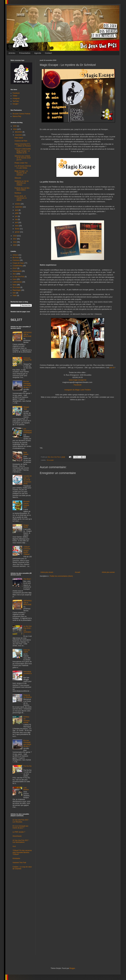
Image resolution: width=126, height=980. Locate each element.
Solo (14, 293)
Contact (48, 53)
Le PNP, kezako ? (19, 832)
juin (16, 216)
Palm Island (19, 138)
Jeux (14, 274)
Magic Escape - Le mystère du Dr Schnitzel (21, 173)
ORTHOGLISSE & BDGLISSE (28, 334)
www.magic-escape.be (78, 380)
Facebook (78, 385)
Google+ (16, 104)
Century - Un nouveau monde (27, 720)
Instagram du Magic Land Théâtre (78, 390)
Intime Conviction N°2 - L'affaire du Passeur (23, 145)
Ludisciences (17, 282)
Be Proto (16, 258)
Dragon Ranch (26, 526)
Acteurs (15, 255)
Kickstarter (16, 858)
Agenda (38, 53)
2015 (15, 245)
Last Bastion (26, 789)
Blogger (72, 968)
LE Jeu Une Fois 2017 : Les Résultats (21, 821)
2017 (15, 239)
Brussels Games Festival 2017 (27, 504)
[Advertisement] (78, 551)
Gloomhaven (17, 836)
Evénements (17, 271)
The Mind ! (27, 579)
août (17, 210)
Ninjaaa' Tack (26, 408)
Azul (14, 846)
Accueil (78, 572)
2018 (15, 236)
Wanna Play (17, 116)
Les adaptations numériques (28, 431)
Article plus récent (47, 572)
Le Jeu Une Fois (18, 277)
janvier (18, 232)
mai (17, 219)
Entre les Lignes (27, 651)
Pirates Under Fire (21, 163)
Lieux (15, 279)
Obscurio (18, 178)
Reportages (17, 290)
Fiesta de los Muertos (28, 696)
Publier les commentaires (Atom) (61, 576)
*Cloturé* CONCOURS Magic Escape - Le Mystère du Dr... (23, 151)
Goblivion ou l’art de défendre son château (22, 183)
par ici (112, 368)
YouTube (16, 101)
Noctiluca (18, 193)
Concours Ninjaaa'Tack (28, 360)
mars (17, 226)
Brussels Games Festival (21, 114)
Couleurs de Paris (21, 141)
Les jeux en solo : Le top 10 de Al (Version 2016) (28, 480)
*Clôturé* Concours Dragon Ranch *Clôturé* (27, 551)
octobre (18, 204)
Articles (12, 53)
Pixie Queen (26, 453)
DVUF (15, 268)
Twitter (15, 96)
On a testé (50, 460)
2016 (15, 242)
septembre (19, 207)
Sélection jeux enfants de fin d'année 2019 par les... (23, 158)
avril (17, 222)
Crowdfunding (18, 266)
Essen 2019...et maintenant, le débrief (21, 198)
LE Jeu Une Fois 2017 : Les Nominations (21, 841)
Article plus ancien (108, 572)
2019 (15, 129)
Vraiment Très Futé (19, 863)
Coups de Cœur (18, 263)
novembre (19, 135)
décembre (19, 132)
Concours (16, 260)
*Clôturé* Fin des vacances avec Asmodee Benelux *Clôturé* (22, 852)
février (17, 229)
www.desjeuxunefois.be (28, 674)
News (15, 285)
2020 (15, 126)
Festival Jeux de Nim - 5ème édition (22, 189)
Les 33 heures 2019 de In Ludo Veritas (23, 167)
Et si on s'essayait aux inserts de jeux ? (27, 384)
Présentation (25, 53)
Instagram (16, 98)
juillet (17, 213)
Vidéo (15, 296)
